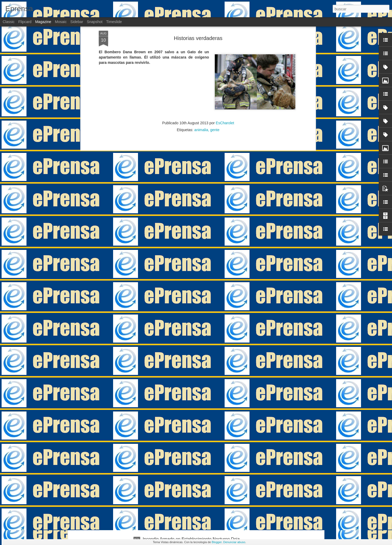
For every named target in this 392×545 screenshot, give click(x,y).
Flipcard (25, 22)
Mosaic (61, 22)
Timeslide (114, 22)
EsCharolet (225, 60)
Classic (9, 22)
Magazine (43, 22)
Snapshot (95, 22)
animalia (201, 67)
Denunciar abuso (234, 542)
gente (215, 67)
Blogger (217, 542)
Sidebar (77, 22)
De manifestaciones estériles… (172, 479)
